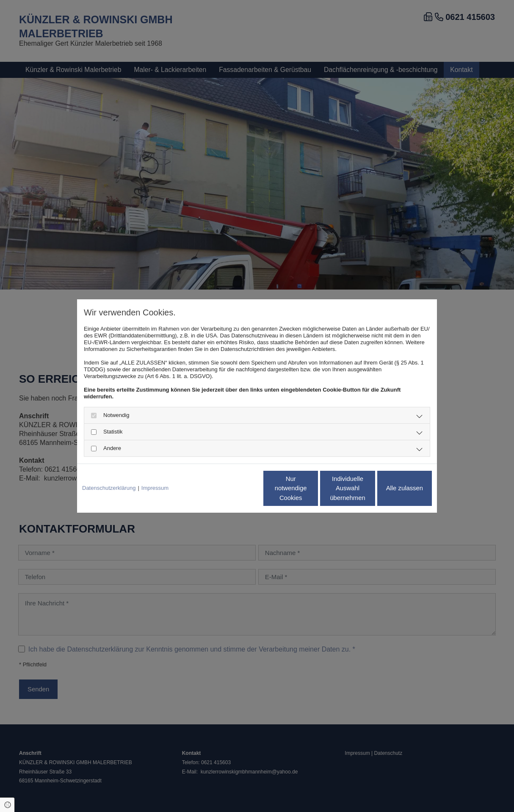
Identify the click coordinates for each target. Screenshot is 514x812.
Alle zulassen (392, 488)
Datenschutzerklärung (109, 488)
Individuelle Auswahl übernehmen (312, 488)
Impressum (155, 488)
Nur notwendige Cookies (232, 488)
